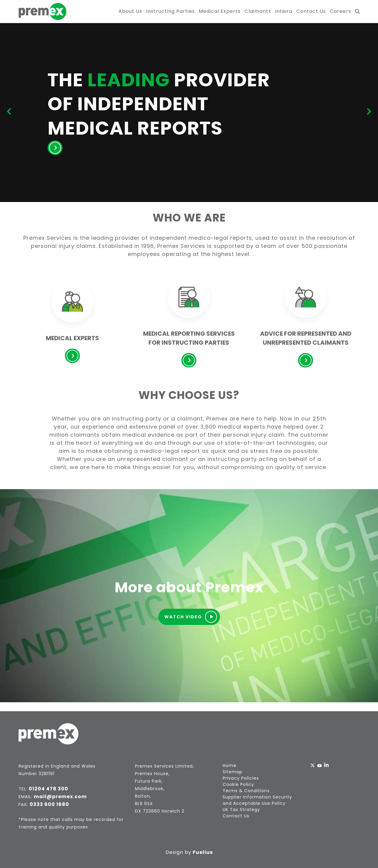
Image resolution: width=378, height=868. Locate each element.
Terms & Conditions (246, 791)
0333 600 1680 (49, 804)
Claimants (258, 11)
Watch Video (191, 617)
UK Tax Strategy (241, 810)
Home (230, 765)
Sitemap (233, 772)
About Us (130, 11)
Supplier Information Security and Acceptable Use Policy (257, 800)
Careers (340, 11)
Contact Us (311, 11)
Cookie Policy (238, 784)
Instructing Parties (170, 11)
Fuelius (203, 852)
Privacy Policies (241, 778)
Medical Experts (220, 11)
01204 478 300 (48, 789)
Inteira (284, 11)
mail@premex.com (60, 797)
